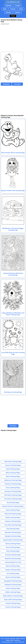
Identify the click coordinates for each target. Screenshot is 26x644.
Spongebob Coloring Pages (13, 581)
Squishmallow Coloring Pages (13, 540)
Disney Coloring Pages (13, 544)
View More (17, 84)
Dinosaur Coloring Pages (13, 491)
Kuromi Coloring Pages (13, 607)
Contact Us (17, 640)
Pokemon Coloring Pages (13, 484)
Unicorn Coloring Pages (13, 465)
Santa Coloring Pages (13, 510)
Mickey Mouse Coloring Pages (13, 596)
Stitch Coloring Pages (13, 476)
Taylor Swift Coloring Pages (13, 600)
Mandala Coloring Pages (13, 536)
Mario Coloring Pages (13, 566)
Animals (13, 9)
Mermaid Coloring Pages (13, 532)
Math (5, 9)
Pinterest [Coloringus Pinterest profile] (23, 639)
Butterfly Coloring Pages (13, 559)
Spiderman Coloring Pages (13, 480)
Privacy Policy (10, 640)
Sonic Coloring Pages (13, 488)
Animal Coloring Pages (13, 603)
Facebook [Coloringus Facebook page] (13, 639)
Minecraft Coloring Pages (13, 514)
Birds (21, 9)
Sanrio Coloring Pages (13, 577)
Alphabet (9, 5)
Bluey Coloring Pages (13, 473)
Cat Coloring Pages (13, 503)
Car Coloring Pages (13, 573)
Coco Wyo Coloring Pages (13, 525)
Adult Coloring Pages (13, 469)
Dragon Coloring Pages (13, 570)
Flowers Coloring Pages (13, 521)
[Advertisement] (13, 38)
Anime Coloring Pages (13, 588)
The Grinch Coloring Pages (13, 499)
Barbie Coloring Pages (13, 517)
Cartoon (18, 12)
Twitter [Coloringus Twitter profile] (18, 639)
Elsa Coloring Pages (13, 551)
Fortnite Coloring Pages (13, 555)
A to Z (13, 16)
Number (18, 5)
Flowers (8, 12)
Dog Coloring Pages (13, 529)
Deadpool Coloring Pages (13, 585)
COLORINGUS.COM (13, 2)
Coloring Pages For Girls (13, 562)
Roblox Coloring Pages (13, 592)
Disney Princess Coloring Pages (13, 506)
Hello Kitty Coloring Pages (13, 461)
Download (6, 84)
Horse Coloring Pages (13, 547)
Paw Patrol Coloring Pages (13, 495)
